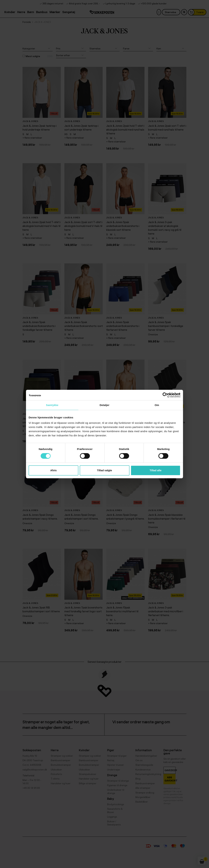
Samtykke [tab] (52, 405)
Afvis (53, 470)
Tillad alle (155, 470)
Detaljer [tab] (104, 405)
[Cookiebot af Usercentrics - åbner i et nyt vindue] (165, 395)
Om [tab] (157, 405)
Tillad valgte (104, 470)
